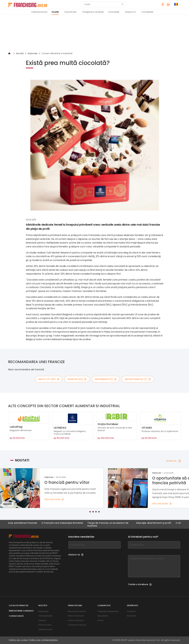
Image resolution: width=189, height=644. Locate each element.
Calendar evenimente (108, 611)
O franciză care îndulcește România (65, 523)
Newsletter (103, 616)
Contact (131, 611)
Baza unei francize (77, 611)
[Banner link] (94, 33)
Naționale (33, 53)
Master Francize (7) (138, 379)
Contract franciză (77, 625)
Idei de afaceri (45, 629)
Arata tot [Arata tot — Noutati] (174, 461)
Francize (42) (77, 379)
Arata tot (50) (49, 379)
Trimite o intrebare (140, 584)
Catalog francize (39, 12)
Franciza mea (45, 625)
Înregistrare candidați (93, 12)
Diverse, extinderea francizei (23, 523)
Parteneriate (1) (106, 379)
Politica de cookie (18, 640)
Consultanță (147, 12)
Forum (101, 620)
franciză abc (71, 12)
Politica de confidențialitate (43, 640)
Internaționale (45, 616)
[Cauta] (102, 4)
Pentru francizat (76, 616)
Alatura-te (76, 555)
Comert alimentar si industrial (57, 53)
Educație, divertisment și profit (156, 523)
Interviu (42, 620)
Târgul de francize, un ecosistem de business (111, 524)
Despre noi (130, 12)
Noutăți (55, 12)
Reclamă (131, 616)
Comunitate (114, 12)
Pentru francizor (76, 620)
